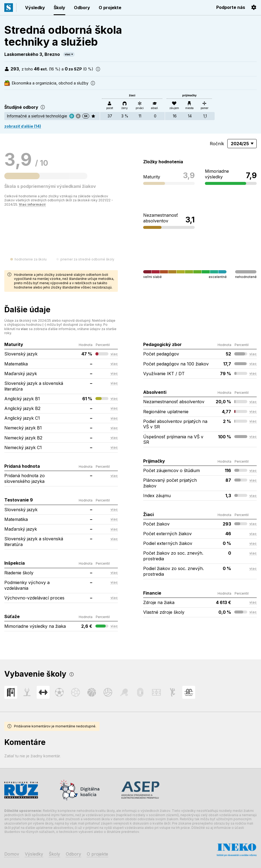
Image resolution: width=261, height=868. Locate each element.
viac (68, 54)
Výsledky (35, 8)
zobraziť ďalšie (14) (23, 126)
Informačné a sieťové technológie (37, 116)
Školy (59, 8)
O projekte (110, 8)
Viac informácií (32, 204)
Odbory (82, 8)
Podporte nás (231, 7)
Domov (12, 854)
